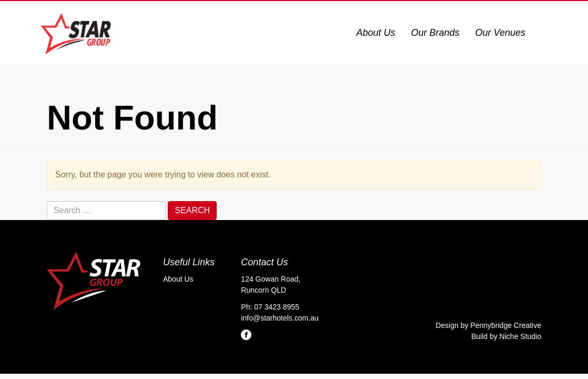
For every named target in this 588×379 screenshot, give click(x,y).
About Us (376, 33)
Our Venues (500, 33)
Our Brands (435, 33)
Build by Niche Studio (506, 336)
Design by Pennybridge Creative (488, 325)
